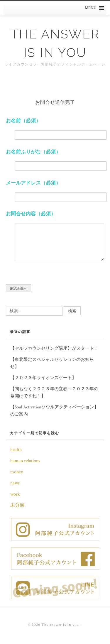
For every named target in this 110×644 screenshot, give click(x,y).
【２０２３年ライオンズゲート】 (43, 378)
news (15, 483)
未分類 (17, 505)
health (16, 450)
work (15, 494)
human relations (25, 461)
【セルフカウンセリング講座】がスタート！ (54, 348)
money (17, 472)
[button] (91, 8)
